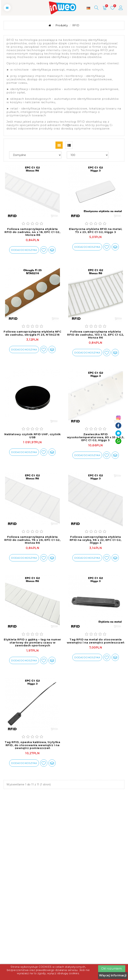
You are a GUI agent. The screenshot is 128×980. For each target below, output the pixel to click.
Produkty (62, 25)
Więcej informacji (113, 975)
